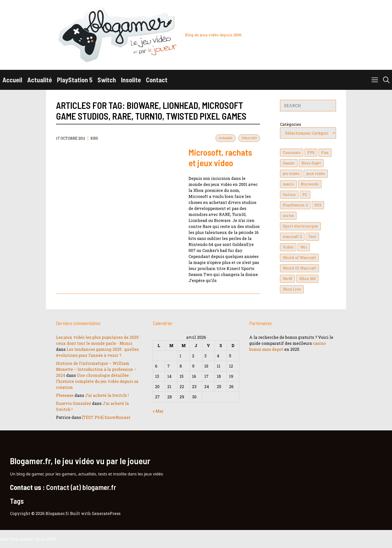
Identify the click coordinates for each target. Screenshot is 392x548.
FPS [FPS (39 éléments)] (311, 153)
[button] (386, 80)
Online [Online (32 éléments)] (289, 195)
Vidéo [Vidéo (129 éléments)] (288, 247)
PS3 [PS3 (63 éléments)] (318, 205)
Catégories (290, 124)
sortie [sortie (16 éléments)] (288, 216)
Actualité (40, 80)
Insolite (131, 80)
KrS (94, 138)
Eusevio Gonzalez (73, 403)
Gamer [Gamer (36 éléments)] (289, 163)
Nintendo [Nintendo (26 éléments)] (310, 184)
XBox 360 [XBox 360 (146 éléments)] (307, 279)
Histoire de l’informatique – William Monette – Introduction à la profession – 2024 (96, 369)
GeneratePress (106, 513)
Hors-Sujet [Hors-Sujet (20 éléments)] (311, 163)
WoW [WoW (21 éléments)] (287, 279)
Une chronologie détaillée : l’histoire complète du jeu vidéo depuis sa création (97, 381)
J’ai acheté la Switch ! (107, 395)
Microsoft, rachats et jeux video (220, 157)
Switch (107, 80)
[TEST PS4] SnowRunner (106, 417)
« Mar (158, 411)
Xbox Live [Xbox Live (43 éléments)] (292, 289)
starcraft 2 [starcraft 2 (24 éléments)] (292, 237)
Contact (157, 80)
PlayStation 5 (75, 80)
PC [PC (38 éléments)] (305, 195)
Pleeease (65, 395)
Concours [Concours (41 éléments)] (292, 153)
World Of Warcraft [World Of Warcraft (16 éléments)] (299, 268)
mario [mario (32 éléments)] (288, 184)
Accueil (12, 80)
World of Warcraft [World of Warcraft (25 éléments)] (299, 258)
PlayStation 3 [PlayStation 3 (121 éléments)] (295, 205)
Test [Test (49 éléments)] (312, 237)
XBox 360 (249, 138)
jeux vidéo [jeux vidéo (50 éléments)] (316, 174)
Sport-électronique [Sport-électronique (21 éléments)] (300, 226)
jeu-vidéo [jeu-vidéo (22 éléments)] (291, 174)
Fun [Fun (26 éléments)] (325, 153)
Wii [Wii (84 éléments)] (304, 247)
